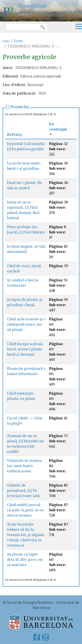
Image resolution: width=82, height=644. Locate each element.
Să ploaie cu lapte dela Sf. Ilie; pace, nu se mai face (25, 559)
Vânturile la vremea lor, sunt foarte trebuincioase (24, 466)
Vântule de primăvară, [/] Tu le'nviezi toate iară (23, 490)
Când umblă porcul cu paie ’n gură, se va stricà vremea (25, 510)
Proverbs (20, 107)
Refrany (15, 134)
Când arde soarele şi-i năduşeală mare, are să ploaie (26, 324)
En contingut (58, 129)
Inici (6, 41)
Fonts (19, 41)
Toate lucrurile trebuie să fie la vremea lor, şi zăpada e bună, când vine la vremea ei (26, 535)
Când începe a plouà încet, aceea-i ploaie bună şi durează (25, 349)
